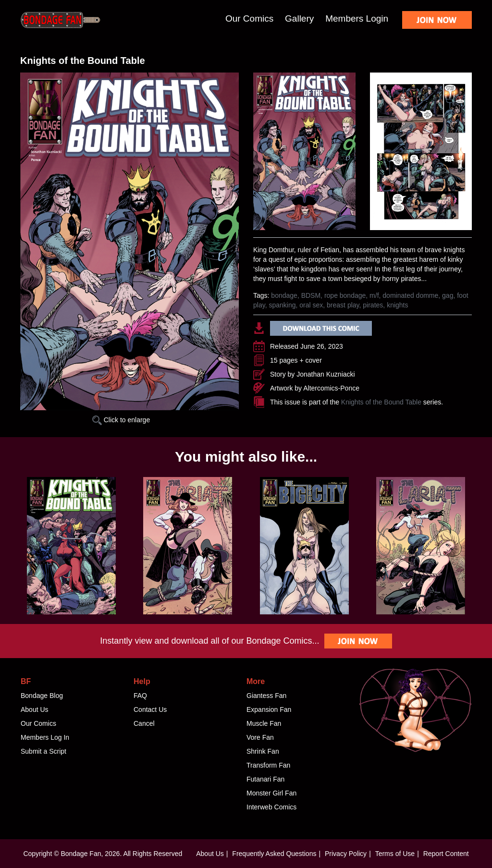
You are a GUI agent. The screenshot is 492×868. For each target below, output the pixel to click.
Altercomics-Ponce (331, 388)
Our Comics (249, 18)
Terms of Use (395, 854)
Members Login (357, 18)
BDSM (311, 295)
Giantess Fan (266, 696)
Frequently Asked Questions (274, 854)
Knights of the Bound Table (381, 402)
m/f (374, 295)
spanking (282, 305)
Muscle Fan (264, 723)
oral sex (311, 305)
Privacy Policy (346, 854)
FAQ (140, 696)
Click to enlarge (121, 420)
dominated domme (410, 295)
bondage (284, 295)
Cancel (144, 723)
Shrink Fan (263, 751)
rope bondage (345, 295)
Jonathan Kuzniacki (326, 374)
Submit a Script (43, 751)
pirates (373, 305)
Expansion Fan (269, 709)
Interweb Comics (271, 807)
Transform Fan (268, 765)
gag (448, 295)
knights (397, 305)
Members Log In (45, 737)
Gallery (299, 18)
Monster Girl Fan (271, 793)
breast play (343, 305)
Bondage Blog (42, 696)
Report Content (446, 854)
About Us (35, 709)
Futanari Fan (265, 779)
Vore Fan (260, 737)
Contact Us (150, 709)
